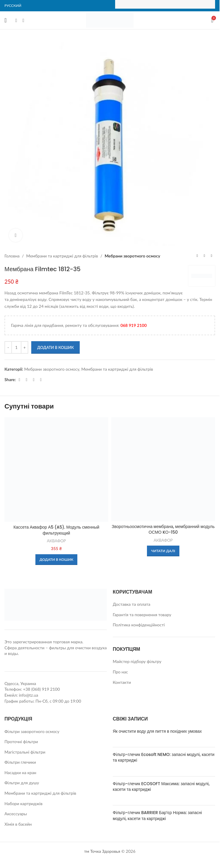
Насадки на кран (20, 772)
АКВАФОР (56, 541)
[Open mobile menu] (6, 20)
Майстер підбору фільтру (137, 661)
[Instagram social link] (23, 20)
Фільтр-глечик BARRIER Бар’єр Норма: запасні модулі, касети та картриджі (157, 816)
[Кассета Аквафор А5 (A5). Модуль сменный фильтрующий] (56, 469)
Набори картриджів (24, 803)
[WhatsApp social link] (26, 380)
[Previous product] (197, 256)
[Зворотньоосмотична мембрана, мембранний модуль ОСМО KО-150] (163, 469)
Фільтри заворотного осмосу (32, 731)
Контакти (122, 682)
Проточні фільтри (21, 742)
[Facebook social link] (16, 20)
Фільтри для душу (22, 783)
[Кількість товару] (16, 347)
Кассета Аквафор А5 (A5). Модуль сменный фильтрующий (56, 530)
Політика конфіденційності (139, 625)
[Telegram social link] (34, 380)
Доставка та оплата (131, 604)
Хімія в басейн (18, 824)
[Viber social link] (41, 380)
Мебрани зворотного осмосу (133, 256)
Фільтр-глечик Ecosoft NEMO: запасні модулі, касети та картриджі (164, 757)
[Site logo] (110, 20)
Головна (12, 256)
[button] (57, 560)
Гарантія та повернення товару (142, 615)
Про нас (120, 672)
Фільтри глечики (20, 762)
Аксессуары (16, 814)
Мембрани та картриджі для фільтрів (62, 256)
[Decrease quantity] (8, 347)
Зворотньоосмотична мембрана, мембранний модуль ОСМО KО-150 (163, 530)
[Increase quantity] (25, 347)
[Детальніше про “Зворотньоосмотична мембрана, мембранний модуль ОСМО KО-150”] (163, 551)
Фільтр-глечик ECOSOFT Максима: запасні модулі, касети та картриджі (161, 787)
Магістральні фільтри (25, 752)
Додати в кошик (55, 347)
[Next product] (212, 256)
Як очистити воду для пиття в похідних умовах (157, 731)
